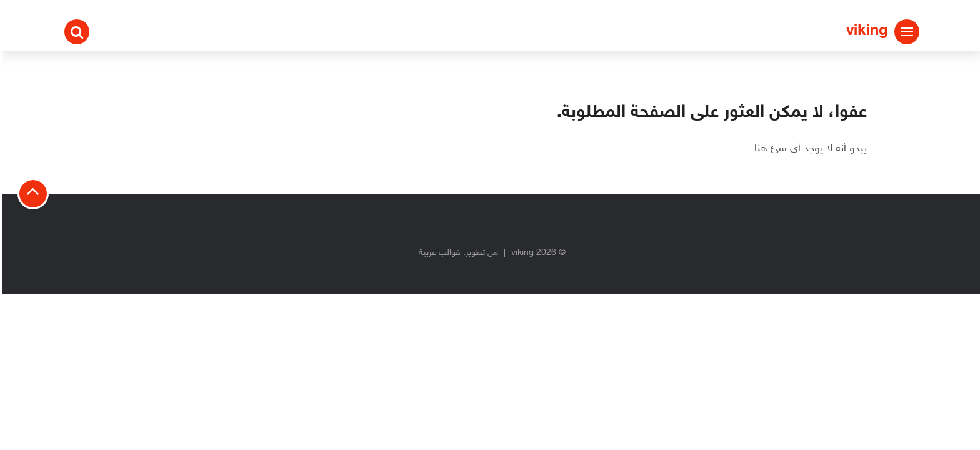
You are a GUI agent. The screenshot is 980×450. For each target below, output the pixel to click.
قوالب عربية (438, 253)
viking (865, 32)
